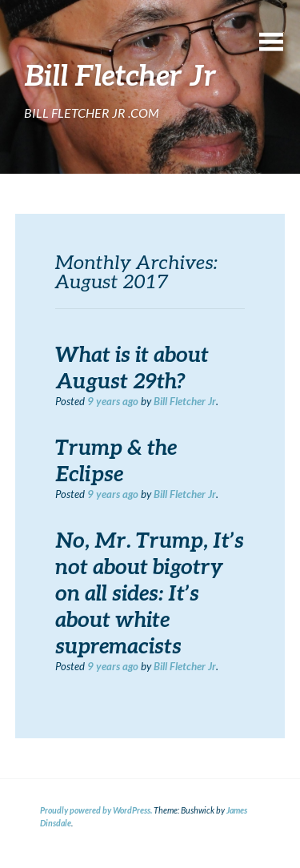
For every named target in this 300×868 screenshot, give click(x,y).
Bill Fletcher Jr (185, 401)
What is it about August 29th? (132, 367)
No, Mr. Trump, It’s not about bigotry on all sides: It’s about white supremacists (150, 593)
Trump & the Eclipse (116, 460)
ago (113, 401)
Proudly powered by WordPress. (96, 810)
